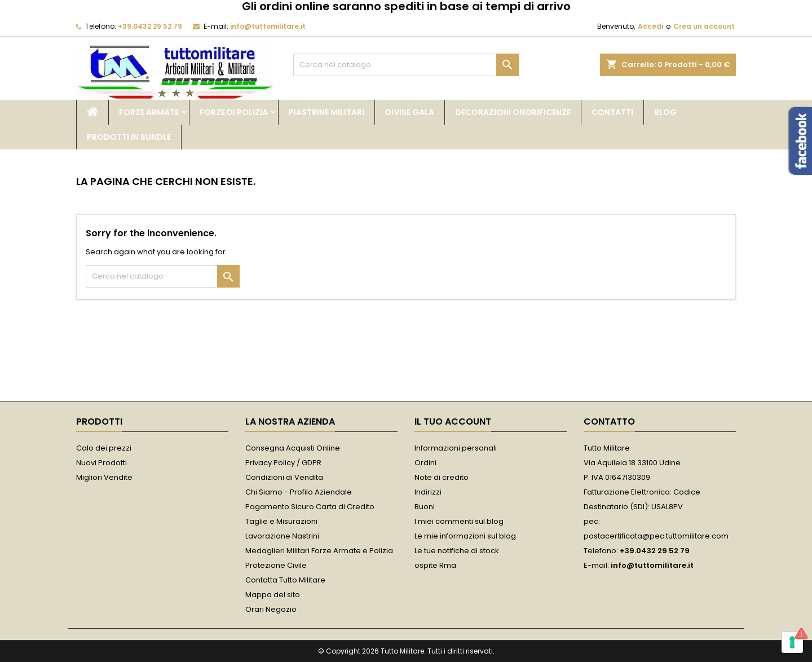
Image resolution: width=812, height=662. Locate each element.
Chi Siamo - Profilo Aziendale (299, 492)
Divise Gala (410, 112)
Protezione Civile (276, 565)
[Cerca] (406, 65)
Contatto (609, 422)
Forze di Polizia (234, 112)
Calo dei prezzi (104, 448)
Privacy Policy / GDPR (283, 463)
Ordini (425, 463)
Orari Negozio (271, 609)
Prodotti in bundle (129, 137)
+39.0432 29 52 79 (150, 26)
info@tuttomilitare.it (268, 26)
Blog (665, 112)
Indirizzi (428, 492)
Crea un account (704, 26)
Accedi (650, 26)
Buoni (425, 507)
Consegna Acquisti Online (293, 448)
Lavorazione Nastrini (282, 536)
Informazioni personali (456, 448)
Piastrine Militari (326, 112)
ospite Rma (435, 565)
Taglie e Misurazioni (281, 521)
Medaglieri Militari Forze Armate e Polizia (319, 551)
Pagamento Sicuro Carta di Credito (310, 507)
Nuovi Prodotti (101, 463)
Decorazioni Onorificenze (513, 112)
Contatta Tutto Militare (285, 580)
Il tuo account (453, 422)
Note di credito (442, 477)
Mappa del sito (273, 595)
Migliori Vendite (104, 477)
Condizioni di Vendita (284, 477)
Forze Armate (149, 112)
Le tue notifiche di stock (457, 551)
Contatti (612, 112)
